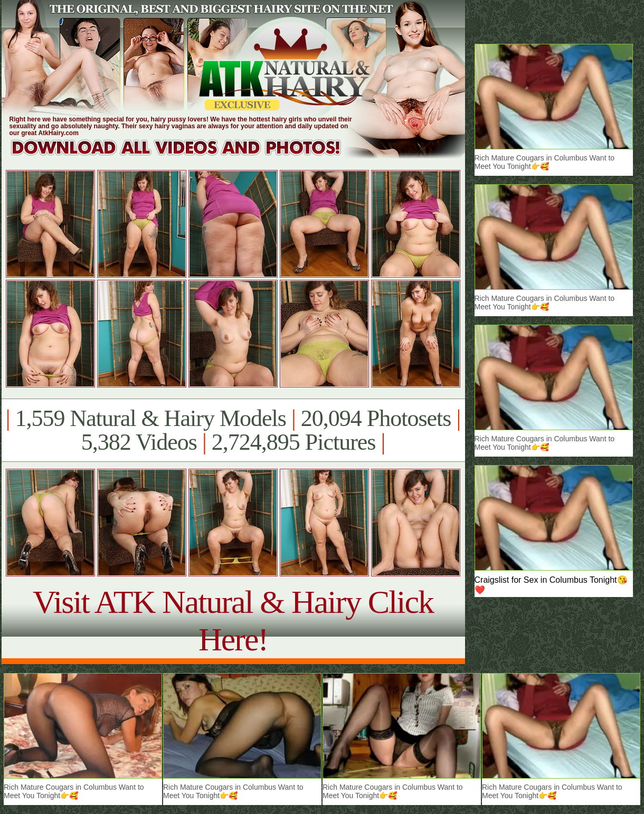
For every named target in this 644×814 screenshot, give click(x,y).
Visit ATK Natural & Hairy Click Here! (233, 621)
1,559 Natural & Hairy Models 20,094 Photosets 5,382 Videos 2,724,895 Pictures (233, 430)
